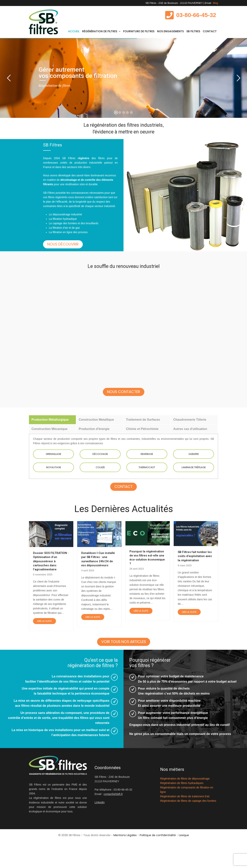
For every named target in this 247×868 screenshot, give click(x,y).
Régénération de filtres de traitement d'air (185, 825)
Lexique (184, 864)
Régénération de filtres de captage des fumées (188, 829)
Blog (216, 3)
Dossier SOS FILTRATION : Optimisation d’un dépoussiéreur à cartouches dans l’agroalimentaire (51, 580)
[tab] (52, 438)
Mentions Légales (125, 864)
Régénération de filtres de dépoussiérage (185, 807)
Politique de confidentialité (158, 864)
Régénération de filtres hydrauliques (182, 811)
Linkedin (100, 831)
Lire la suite (44, 640)
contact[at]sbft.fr (113, 823)
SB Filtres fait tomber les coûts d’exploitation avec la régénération (195, 575)
